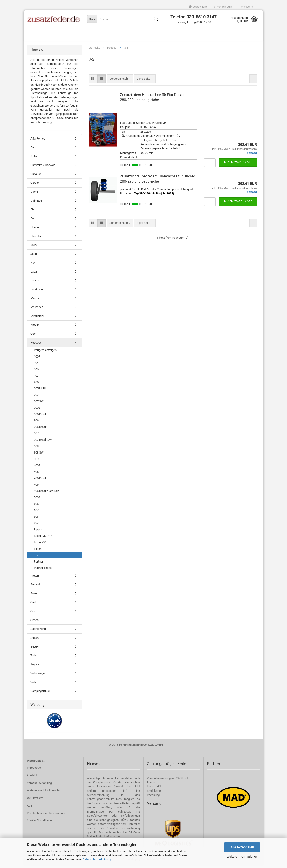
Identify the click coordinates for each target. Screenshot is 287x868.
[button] (198, 7)
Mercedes (37, 310)
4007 (37, 468)
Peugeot (36, 345)
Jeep (34, 256)
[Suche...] (92, 19)
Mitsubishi (37, 318)
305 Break (40, 417)
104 (36, 365)
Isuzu (34, 248)
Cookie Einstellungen (40, 823)
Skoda (35, 623)
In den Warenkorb (238, 165)
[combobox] (120, 81)
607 (36, 513)
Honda (35, 230)
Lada (34, 274)
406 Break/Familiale (47, 494)
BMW (34, 159)
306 (36, 423)
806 (36, 519)
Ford (33, 221)
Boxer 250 (40, 545)
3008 (37, 410)
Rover (34, 596)
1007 (37, 359)
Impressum (34, 770)
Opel (33, 336)
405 (36, 474)
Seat (33, 614)
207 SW (39, 404)
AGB (30, 808)
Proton (35, 578)
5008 (37, 500)
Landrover (37, 292)
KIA (33, 265)
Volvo (34, 685)
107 (36, 378)
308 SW (39, 455)
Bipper (38, 532)
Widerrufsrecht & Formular (44, 793)
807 (36, 526)
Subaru (35, 640)
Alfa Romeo (38, 141)
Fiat (33, 212)
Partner (38, 564)
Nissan (35, 327)
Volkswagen (38, 676)
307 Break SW (43, 442)
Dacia (34, 194)
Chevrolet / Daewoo (43, 168)
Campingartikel (40, 693)
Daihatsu (36, 203)
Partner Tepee (43, 570)
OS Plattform (35, 801)
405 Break (40, 481)
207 (36, 397)
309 (36, 461)
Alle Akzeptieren (242, 847)
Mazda (35, 301)
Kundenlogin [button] (223, 7)
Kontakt (32, 778)
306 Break (40, 429)
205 (36, 385)
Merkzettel (246, 7)
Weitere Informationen (242, 857)
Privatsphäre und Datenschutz (46, 816)
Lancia (35, 283)
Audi (33, 150)
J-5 (36, 557)
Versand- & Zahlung (39, 785)
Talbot (34, 658)
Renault (35, 587)
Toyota (35, 667)
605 (36, 506)
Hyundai (36, 239)
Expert (38, 551)
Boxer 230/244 (43, 538)
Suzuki (35, 649)
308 (36, 449)
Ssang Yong (38, 631)
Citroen (35, 185)
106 (36, 372)
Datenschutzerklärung (97, 859)
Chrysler (36, 176)
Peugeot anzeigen (45, 352)
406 (36, 487)
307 (36, 436)
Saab (34, 605)
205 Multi (40, 391)
